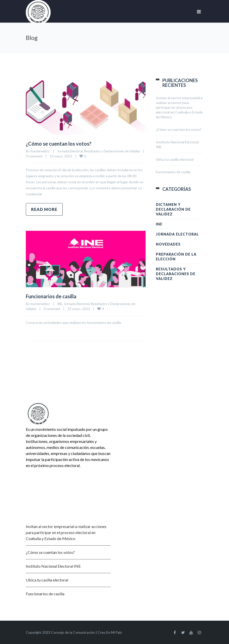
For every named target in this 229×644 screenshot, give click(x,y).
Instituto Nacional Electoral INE (53, 566)
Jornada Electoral (70, 151)
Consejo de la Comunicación (73, 632)
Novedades (168, 244)
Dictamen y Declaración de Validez (173, 209)
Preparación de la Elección (176, 257)
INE (60, 304)
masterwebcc (40, 151)
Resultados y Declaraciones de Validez (112, 151)
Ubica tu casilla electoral (175, 159)
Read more (44, 209)
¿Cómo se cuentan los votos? (59, 144)
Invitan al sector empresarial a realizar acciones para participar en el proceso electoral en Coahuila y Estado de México (179, 107)
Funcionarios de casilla (51, 296)
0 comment (34, 156)
